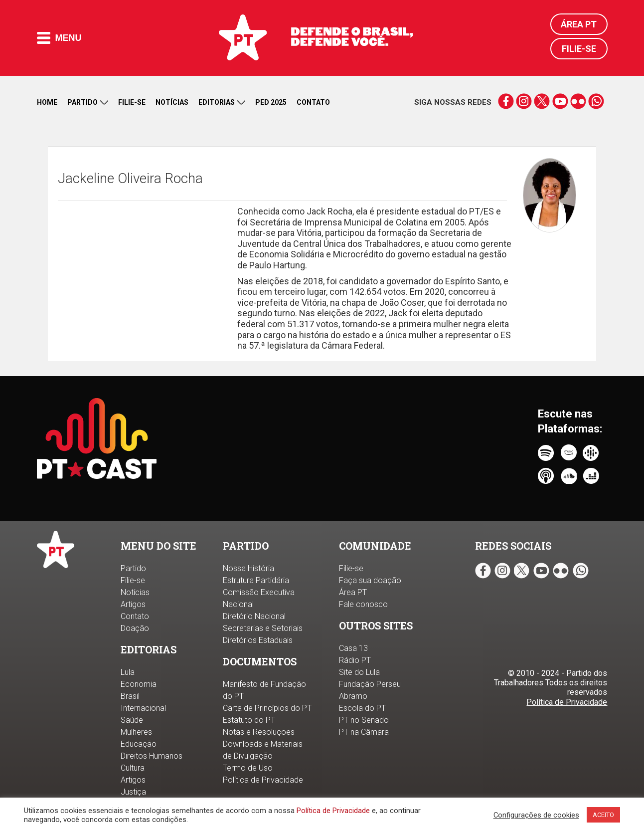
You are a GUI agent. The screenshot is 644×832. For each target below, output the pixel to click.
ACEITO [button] (603, 815)
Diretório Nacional (254, 616)
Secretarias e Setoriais (263, 628)
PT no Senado (364, 720)
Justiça (133, 792)
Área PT (579, 24)
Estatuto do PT (249, 720)
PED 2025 (271, 102)
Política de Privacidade (333, 811)
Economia (139, 684)
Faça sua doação (370, 580)
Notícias (172, 102)
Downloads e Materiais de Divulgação (263, 750)
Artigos (133, 604)
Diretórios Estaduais (258, 640)
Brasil (130, 696)
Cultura (133, 768)
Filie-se (579, 49)
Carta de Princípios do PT (267, 708)
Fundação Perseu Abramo (370, 690)
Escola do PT (362, 708)
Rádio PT (355, 660)
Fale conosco (363, 604)
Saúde (132, 720)
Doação (135, 628)
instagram (524, 101)
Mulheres (136, 732)
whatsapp (596, 101)
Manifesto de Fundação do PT (264, 690)
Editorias (222, 102)
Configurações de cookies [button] (536, 815)
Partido (88, 102)
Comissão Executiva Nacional (259, 598)
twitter (542, 101)
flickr (578, 101)
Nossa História (248, 568)
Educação (139, 744)
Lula (128, 672)
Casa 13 (353, 648)
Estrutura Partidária (256, 580)
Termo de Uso (248, 768)
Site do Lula (359, 672)
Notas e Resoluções (259, 732)
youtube (560, 101)
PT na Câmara (364, 732)
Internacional (143, 708)
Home (47, 102)
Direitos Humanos (152, 756)
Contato (313, 102)
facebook (506, 101)
